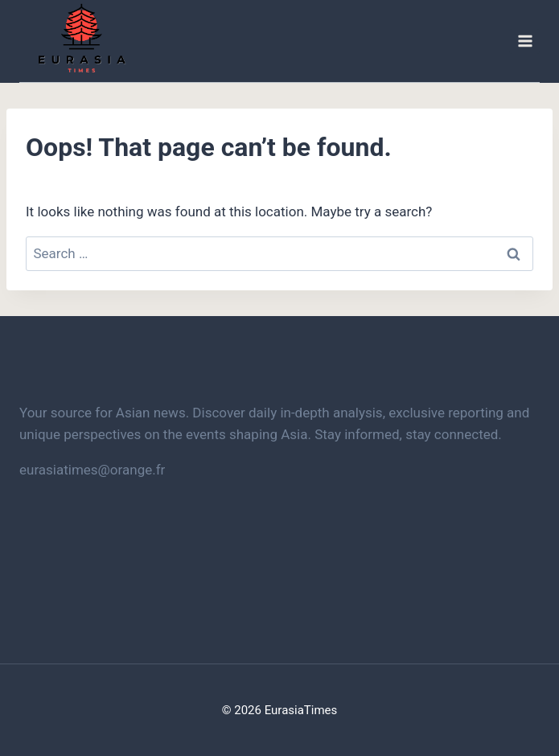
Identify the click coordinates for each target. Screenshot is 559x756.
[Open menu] (524, 41)
